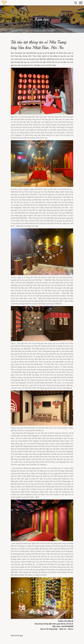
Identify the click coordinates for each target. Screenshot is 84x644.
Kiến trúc (51, 31)
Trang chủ (14, 31)
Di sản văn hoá (25, 31)
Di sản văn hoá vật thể (39, 31)
